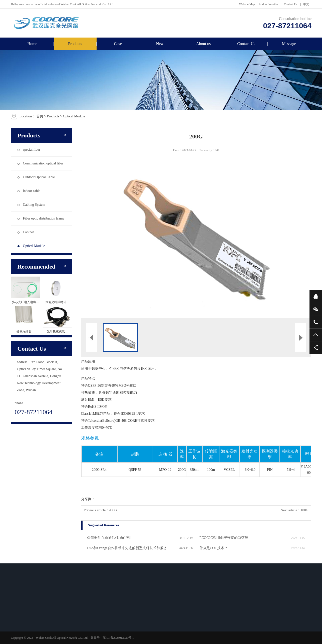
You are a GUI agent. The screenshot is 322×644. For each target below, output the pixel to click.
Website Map (247, 4)
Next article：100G (295, 510)
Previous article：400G (100, 510)
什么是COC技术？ (214, 548)
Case (118, 44)
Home (32, 44)
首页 (40, 116)
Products (75, 44)
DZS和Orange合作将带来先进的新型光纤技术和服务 (127, 548)
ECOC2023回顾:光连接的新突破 (224, 538)
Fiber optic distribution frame (41, 218)
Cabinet (26, 232)
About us (203, 44)
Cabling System (31, 205)
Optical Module (74, 116)
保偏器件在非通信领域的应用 (110, 538)
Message (289, 44)
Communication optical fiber (41, 163)
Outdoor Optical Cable (36, 177)
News (161, 44)
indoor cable (29, 191)
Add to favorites (268, 4)
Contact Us (291, 4)
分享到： (88, 499)
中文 (306, 4)
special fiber (29, 150)
